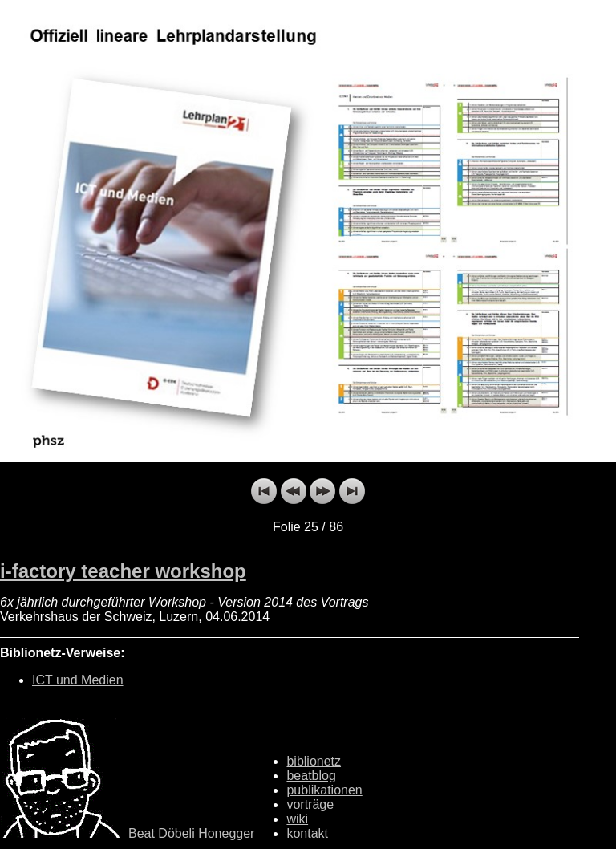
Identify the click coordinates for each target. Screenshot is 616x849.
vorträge (310, 804)
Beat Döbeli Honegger (191, 833)
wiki (297, 819)
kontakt (307, 833)
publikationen (324, 790)
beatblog (311, 776)
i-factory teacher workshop (123, 571)
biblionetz (314, 761)
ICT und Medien (78, 680)
